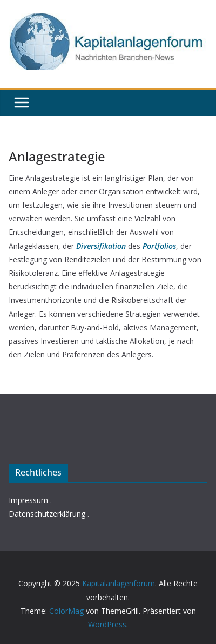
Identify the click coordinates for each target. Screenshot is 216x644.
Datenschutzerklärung (47, 514)
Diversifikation (101, 246)
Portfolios (159, 246)
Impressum (28, 500)
